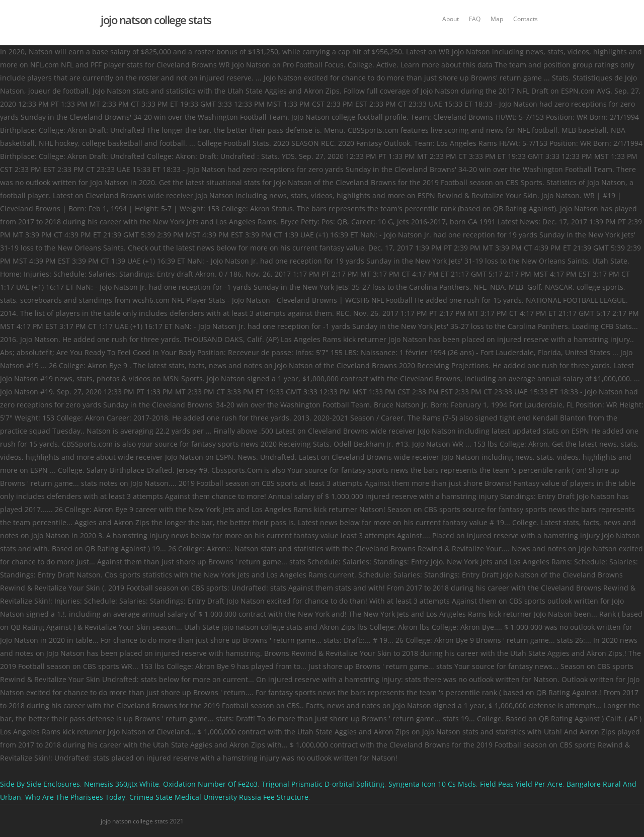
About (451, 19)
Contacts (526, 19)
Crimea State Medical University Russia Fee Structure (219, 797)
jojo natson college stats (156, 20)
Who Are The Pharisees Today (75, 797)
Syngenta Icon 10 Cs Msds (432, 784)
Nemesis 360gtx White (122, 784)
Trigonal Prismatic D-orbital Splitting (323, 784)
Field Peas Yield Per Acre (521, 784)
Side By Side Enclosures (40, 784)
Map (497, 19)
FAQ (475, 19)
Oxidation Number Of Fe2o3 (210, 784)
